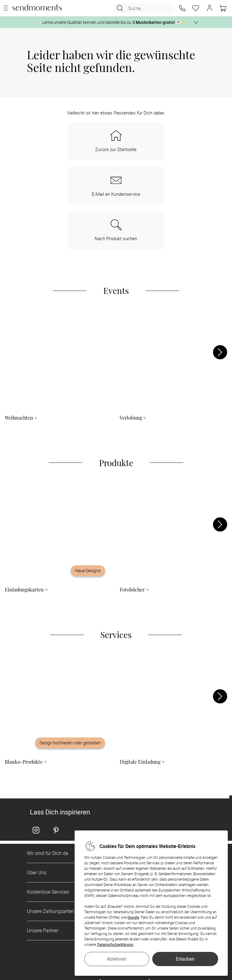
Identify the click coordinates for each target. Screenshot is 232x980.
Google (133, 917)
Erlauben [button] (185, 959)
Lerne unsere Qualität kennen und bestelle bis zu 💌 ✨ (115, 22)
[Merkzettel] (196, 8)
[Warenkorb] (223, 8)
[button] (182, 8)
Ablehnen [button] (117, 959)
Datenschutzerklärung (115, 944)
